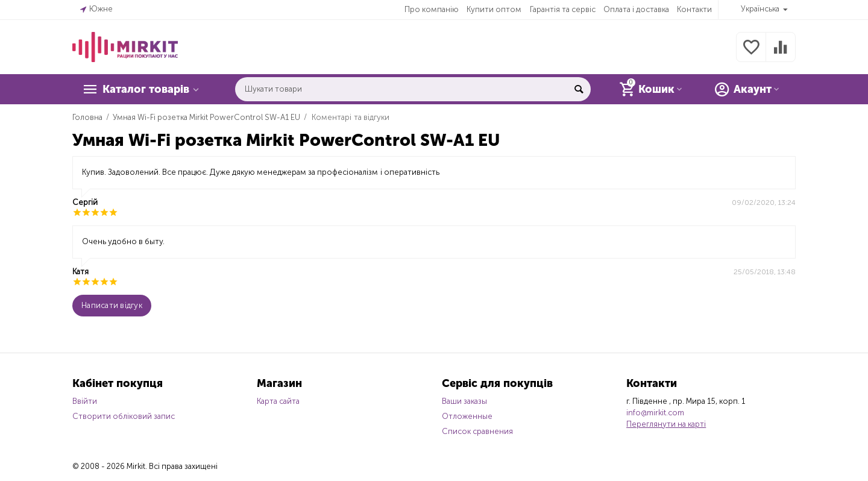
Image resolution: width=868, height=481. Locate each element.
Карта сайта (278, 401)
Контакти (694, 9)
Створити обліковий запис (124, 416)
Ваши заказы (464, 401)
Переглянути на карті (666, 424)
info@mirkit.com (655, 413)
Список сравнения (477, 431)
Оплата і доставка (636, 9)
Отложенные (467, 416)
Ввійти (85, 401)
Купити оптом (494, 9)
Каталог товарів (146, 89)
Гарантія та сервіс (563, 9)
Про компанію (432, 9)
